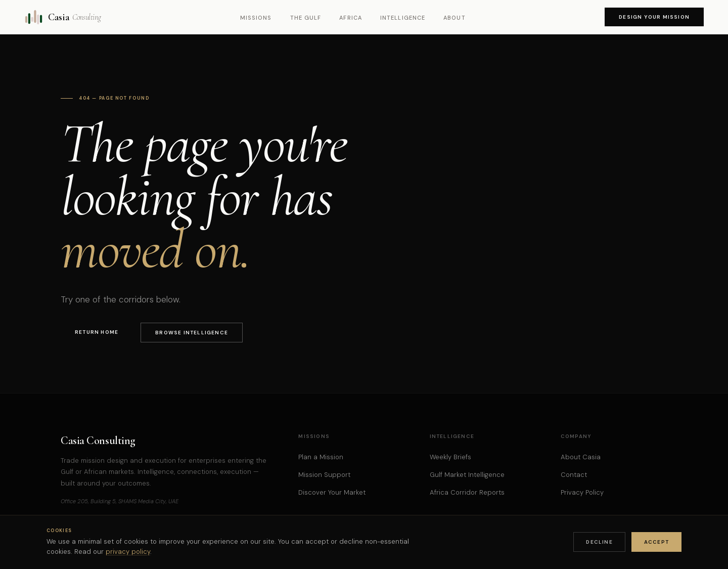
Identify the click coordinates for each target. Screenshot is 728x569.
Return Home (97, 332)
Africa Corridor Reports (467, 492)
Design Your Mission (654, 17)
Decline (599, 542)
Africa (351, 18)
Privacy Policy (582, 492)
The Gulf (306, 18)
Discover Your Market (332, 492)
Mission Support (324, 475)
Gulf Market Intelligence (467, 475)
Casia (62, 17)
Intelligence (403, 18)
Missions (256, 18)
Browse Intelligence (192, 333)
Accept (656, 542)
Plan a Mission (321, 457)
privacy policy (128, 552)
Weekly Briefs (450, 457)
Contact (574, 475)
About (454, 18)
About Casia (581, 457)
